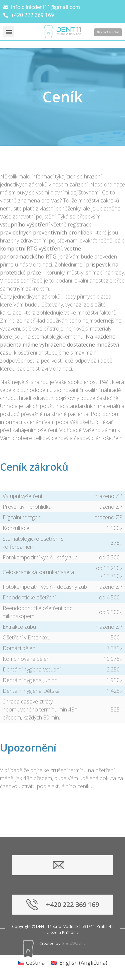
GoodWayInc (73, 943)
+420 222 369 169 (72, 904)
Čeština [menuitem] (35, 963)
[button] (9, 32)
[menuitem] (31, 962)
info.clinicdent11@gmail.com (62, 865)
